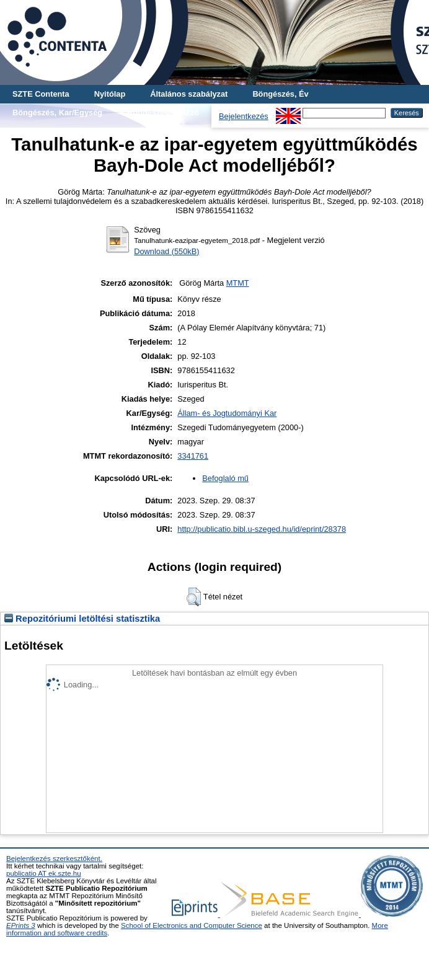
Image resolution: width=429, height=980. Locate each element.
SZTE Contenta (41, 94)
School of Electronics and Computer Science (192, 925)
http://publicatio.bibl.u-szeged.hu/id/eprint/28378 (262, 529)
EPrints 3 (21, 925)
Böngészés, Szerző (163, 113)
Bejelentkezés (244, 116)
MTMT (238, 283)
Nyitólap (110, 94)
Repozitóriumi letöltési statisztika (82, 619)
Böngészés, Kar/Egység (57, 113)
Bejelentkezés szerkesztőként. (54, 859)
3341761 (193, 456)
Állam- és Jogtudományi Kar (227, 413)
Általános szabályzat (189, 94)
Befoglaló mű (225, 478)
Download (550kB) (166, 251)
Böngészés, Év (280, 94)
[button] (194, 597)
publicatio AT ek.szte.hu (44, 873)
